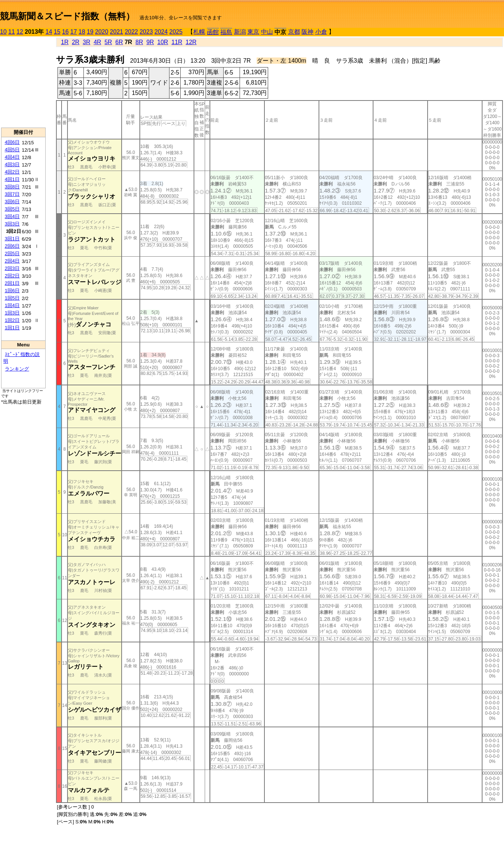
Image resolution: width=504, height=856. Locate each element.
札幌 (199, 32)
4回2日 (12, 172)
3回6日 (12, 202)
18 (82, 32)
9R (150, 42)
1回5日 (12, 298)
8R (139, 42)
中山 (267, 32)
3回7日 (12, 194)
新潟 (240, 32)
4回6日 (12, 142)
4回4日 (12, 157)
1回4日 (12, 305)
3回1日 (12, 239)
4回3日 (12, 164)
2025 (176, 32)
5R (108, 42)
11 (11, 32)
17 (74, 32)
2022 (131, 32)
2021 (116, 32)
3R (86, 42)
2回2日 (12, 276)
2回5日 (12, 253)
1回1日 (12, 328)
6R (119, 42)
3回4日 (12, 216)
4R (97, 42)
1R (65, 42)
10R (163, 42)
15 (57, 32)
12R (191, 42)
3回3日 (12, 224)
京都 (294, 32)
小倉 (321, 32)
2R (76, 42)
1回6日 (12, 291)
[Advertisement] (23, 82)
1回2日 (12, 320)
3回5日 (12, 209)
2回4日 (12, 261)
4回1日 (12, 179)
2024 (161, 32)
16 (65, 32)
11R (177, 42)
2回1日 (12, 283)
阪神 (307, 32)
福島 (226, 32)
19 (90, 32)
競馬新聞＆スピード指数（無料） (67, 16)
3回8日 (12, 187)
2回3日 (12, 268)
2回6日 (12, 246)
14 (49, 32)
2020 (102, 32)
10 (3, 32)
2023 (146, 32)
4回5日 (12, 150)
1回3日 (12, 313)
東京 (253, 32)
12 (20, 32)
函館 (213, 32)
